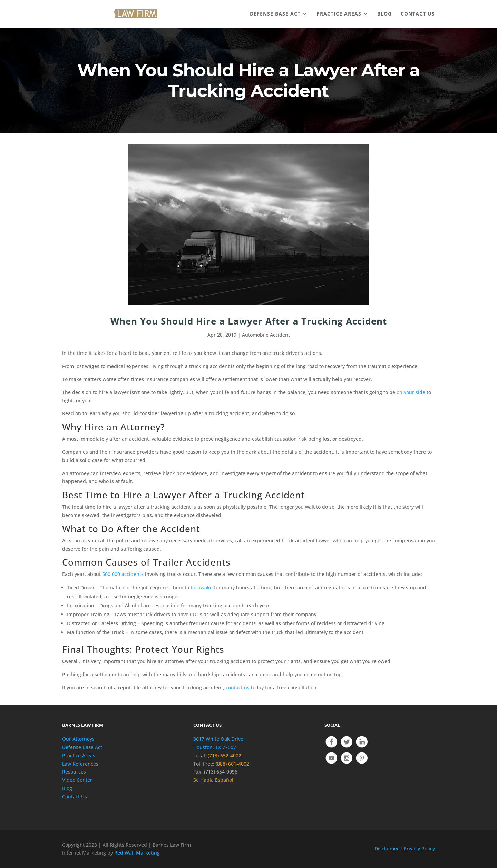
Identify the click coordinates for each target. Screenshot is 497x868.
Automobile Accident (266, 335)
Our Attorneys (78, 739)
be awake (202, 587)
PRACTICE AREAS (339, 14)
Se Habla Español (213, 780)
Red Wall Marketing (137, 853)
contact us (238, 687)
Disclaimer (387, 849)
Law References (80, 764)
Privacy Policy (419, 849)
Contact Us (75, 796)
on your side (411, 392)
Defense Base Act (82, 747)
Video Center (77, 780)
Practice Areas (79, 755)
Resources (74, 772)
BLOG (384, 14)
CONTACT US (418, 14)
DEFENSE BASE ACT (275, 14)
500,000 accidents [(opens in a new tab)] (123, 574)
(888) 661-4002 (232, 764)
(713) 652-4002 (225, 755)
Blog (67, 788)
